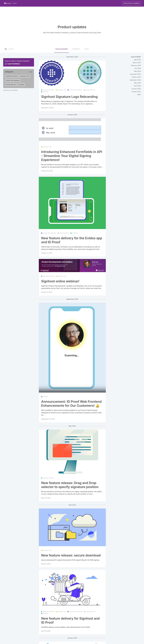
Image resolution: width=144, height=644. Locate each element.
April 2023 (137, 86)
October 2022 (136, 92)
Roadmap (76, 49)
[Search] (21, 49)
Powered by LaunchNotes (10, 90)
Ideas (87, 49)
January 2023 (136, 89)
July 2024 (137, 68)
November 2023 (135, 74)
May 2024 (137, 71)
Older (139, 94)
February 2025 (136, 65)
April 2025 (137, 60)
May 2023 (137, 83)
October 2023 (136, 77)
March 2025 (137, 63)
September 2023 (135, 80)
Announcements (62, 49)
